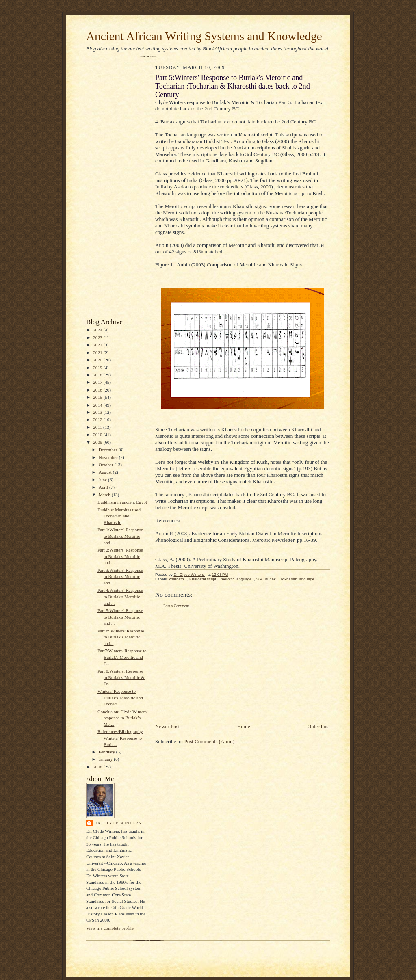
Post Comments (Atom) (210, 741)
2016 (98, 390)
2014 (98, 405)
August (106, 472)
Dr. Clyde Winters (118, 823)
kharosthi (177, 579)
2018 (98, 375)
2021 (98, 353)
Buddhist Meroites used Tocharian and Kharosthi (119, 516)
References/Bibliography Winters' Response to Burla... (120, 738)
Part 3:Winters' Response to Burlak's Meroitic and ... (120, 577)
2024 (98, 330)
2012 (98, 420)
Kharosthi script (203, 579)
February (107, 752)
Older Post (319, 726)
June (103, 480)
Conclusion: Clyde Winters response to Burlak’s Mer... (122, 718)
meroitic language (236, 579)
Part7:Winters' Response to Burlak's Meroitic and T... (122, 657)
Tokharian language (297, 579)
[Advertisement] (110, 189)
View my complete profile (110, 928)
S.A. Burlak (266, 579)
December (109, 450)
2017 (98, 382)
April (104, 487)
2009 (98, 442)
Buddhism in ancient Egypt (122, 502)
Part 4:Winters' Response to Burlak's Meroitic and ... (120, 596)
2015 (98, 397)
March (105, 495)
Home (244, 726)
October (107, 465)
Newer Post (167, 726)
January (106, 759)
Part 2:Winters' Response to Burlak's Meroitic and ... (120, 556)
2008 (98, 767)
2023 (98, 337)
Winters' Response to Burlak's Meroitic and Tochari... (120, 698)
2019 (98, 368)
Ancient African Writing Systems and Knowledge (204, 36)
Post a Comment (176, 606)
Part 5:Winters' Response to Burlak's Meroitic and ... (120, 617)
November (109, 457)
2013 (98, 412)
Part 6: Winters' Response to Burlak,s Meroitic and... (121, 637)
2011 (98, 427)
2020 (98, 360)
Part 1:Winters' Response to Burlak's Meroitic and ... (120, 536)
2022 (98, 345)
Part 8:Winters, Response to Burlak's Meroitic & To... (121, 677)
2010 (98, 435)
